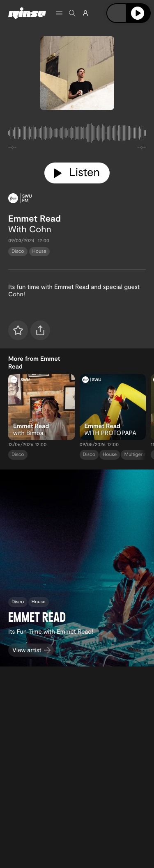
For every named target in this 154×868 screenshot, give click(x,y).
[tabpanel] (77, 135)
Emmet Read (34, 218)
